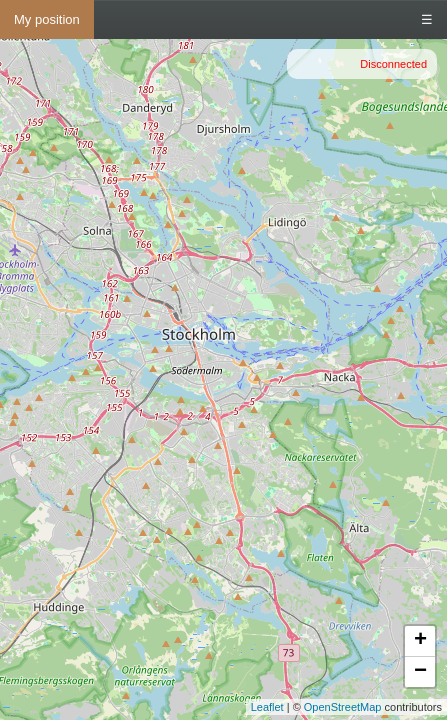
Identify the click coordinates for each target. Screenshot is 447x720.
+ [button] (420, 641)
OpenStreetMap (343, 707)
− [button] (420, 672)
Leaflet (267, 707)
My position (47, 19)
